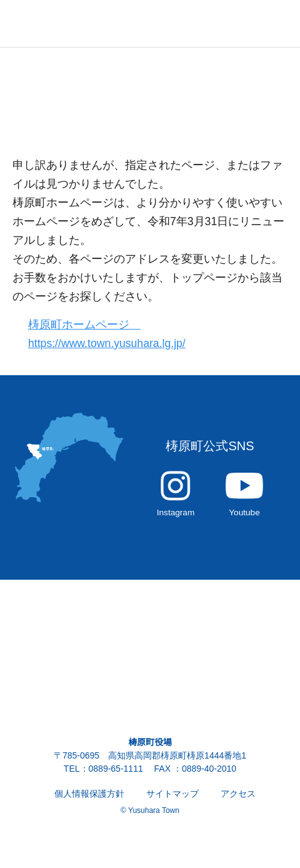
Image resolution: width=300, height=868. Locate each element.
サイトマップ (172, 800)
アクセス (238, 800)
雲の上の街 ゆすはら (62, 23)
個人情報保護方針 (89, 800)
